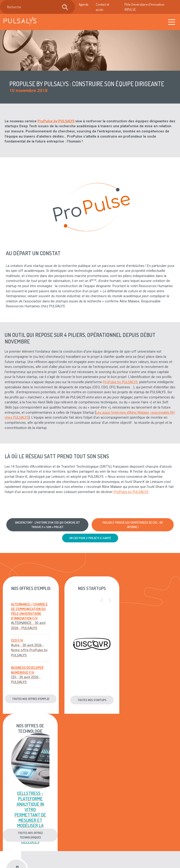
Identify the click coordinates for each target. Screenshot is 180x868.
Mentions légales (98, 813)
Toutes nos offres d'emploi (30, 699)
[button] (100, 601)
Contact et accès (103, 7)
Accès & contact (69, 841)
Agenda (84, 4)
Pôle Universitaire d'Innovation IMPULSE (144, 7)
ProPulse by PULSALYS (56, 121)
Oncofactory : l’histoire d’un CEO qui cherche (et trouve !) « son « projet (47, 525)
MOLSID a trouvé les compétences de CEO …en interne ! (133, 525)
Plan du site (101, 829)
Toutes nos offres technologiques (150, 698)
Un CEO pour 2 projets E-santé (90, 538)
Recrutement (72, 825)
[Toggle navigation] (172, 22)
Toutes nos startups (90, 700)
